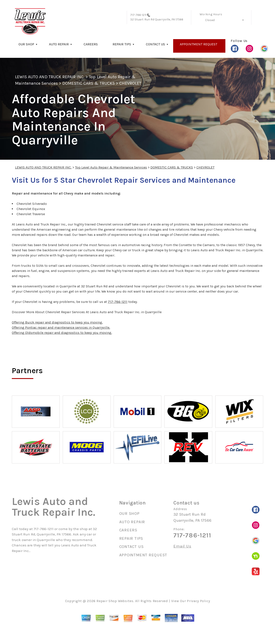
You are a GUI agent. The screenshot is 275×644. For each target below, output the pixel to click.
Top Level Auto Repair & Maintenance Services (111, 167)
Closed (210, 20)
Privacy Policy (198, 601)
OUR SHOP (26, 44)
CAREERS (91, 44)
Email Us (182, 546)
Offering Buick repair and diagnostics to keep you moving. (57, 322)
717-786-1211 (138, 15)
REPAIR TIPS (122, 44)
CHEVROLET (130, 83)
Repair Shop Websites (115, 601)
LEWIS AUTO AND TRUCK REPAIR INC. (50, 77)
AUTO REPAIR (59, 44)
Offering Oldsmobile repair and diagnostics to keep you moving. (62, 333)
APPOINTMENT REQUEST (199, 44)
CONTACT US (155, 44)
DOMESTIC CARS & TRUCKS (89, 83)
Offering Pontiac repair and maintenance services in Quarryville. (61, 327)
